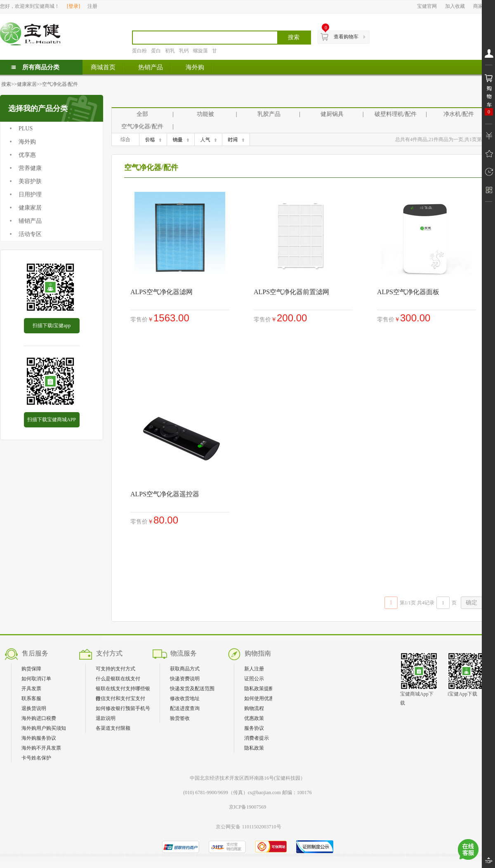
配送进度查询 (185, 708)
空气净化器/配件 (60, 84)
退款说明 (106, 718)
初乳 (170, 51)
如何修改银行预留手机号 (123, 708)
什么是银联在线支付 (118, 679)
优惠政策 (254, 718)
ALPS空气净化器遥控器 (165, 494)
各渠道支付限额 (113, 728)
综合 (125, 139)
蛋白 (156, 51)
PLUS (26, 129)
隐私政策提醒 (259, 689)
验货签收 (180, 718)
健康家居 (27, 84)
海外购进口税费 (39, 718)
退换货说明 (34, 708)
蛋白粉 (139, 51)
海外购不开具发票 (41, 748)
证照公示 (254, 679)
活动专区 (30, 234)
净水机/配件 (459, 114)
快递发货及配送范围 (192, 689)
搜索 (6, 84)
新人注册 (254, 669)
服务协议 (254, 728)
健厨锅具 (332, 114)
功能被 (205, 114)
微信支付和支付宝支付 (120, 698)
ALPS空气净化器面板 (408, 292)
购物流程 (254, 708)
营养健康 (30, 168)
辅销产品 (30, 221)
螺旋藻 (200, 51)
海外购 (27, 142)
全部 (142, 114)
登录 (73, 6)
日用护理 (30, 195)
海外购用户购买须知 (44, 728)
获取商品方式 (185, 669)
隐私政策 (254, 748)
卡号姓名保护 (36, 758)
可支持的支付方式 (115, 669)
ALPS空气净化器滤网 (161, 292)
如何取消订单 (36, 679)
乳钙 (184, 51)
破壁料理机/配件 (396, 114)
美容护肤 (30, 181)
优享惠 (27, 155)
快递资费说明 (185, 679)
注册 (92, 6)
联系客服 (31, 698)
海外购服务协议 (39, 738)
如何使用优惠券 (262, 698)
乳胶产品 (269, 114)
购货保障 (31, 669)
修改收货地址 (185, 698)
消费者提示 (257, 738)
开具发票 (31, 689)
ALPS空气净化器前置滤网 (291, 292)
